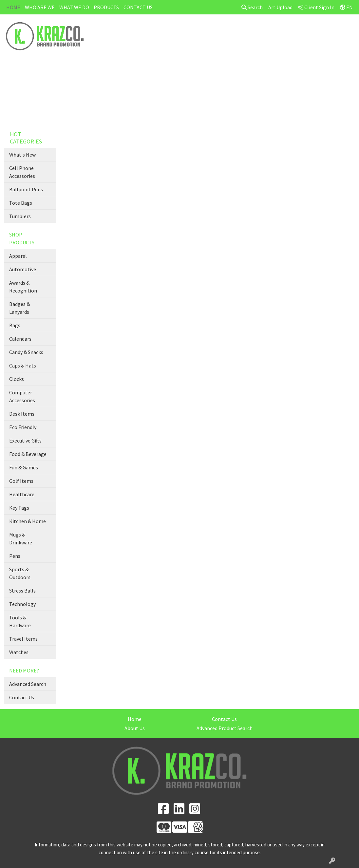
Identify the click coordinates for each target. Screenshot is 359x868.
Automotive (23, 269)
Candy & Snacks (26, 352)
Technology (22, 604)
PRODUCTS (106, 7)
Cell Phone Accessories (22, 172)
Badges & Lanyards (19, 308)
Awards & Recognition (23, 287)
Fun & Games (24, 467)
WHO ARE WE (40, 7)
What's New (22, 155)
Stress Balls (22, 591)
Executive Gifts (25, 441)
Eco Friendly (23, 427)
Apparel (18, 256)
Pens (15, 556)
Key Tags (19, 508)
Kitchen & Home (28, 521)
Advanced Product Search (225, 728)
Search (252, 7)
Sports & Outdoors (20, 573)
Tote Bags (21, 203)
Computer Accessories (22, 396)
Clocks (17, 379)
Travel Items (23, 639)
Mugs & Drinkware (21, 538)
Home (135, 719)
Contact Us (22, 697)
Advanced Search (28, 684)
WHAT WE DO (74, 7)
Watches (19, 652)
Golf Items (21, 481)
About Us (135, 728)
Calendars (20, 339)
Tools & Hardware (20, 621)
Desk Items (22, 414)
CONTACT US (138, 7)
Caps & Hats (23, 366)
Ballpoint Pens (26, 189)
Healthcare (22, 494)
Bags (15, 325)
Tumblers (20, 216)
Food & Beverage (28, 454)
